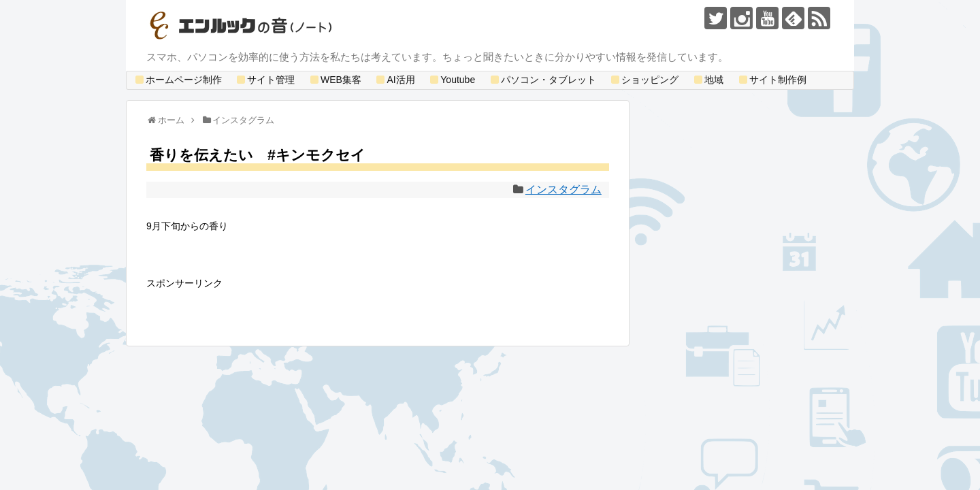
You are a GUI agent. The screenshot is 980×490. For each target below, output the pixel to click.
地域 (708, 80)
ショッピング (644, 80)
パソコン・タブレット (542, 80)
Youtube (452, 80)
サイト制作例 (772, 80)
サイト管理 (265, 80)
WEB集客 (335, 80)
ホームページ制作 (178, 80)
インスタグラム (563, 190)
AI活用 (394, 80)
